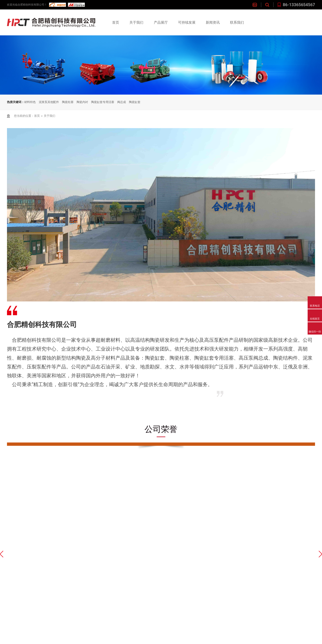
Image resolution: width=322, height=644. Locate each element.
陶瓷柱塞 (68, 102)
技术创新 (133, 559)
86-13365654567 (296, 5)
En (255, 5)
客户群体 (133, 576)
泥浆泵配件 (103, 601)
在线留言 (198, 567)
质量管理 (133, 567)
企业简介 (69, 559)
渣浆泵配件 (103, 626)
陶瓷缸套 (135, 102)
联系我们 (237, 22)
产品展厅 (161, 22)
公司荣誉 (69, 567)
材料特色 (30, 102)
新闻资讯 (213, 22)
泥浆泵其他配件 (49, 102)
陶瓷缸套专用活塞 (103, 102)
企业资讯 (166, 559)
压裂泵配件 (103, 610)
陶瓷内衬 (82, 102)
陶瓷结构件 (103, 593)
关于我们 (136, 22)
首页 (116, 22)
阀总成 (122, 102)
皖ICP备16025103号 (88, 639)
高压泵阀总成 (105, 584)
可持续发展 (187, 22)
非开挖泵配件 (105, 618)
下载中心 (69, 576)
